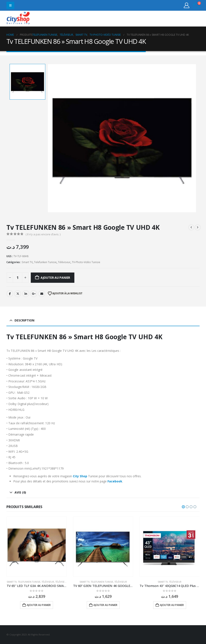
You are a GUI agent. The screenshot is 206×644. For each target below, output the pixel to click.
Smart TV (27, 262)
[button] (10, 5)
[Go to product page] (37, 547)
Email (42, 294)
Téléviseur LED (64, 582)
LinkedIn (26, 294)
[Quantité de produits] (18, 278)
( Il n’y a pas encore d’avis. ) (43, 234)
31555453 (183, 19)
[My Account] (187, 5)
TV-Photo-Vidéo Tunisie (86, 262)
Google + (34, 294)
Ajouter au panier (55, 278)
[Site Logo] (18, 19)
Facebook (10, 294)
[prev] (191, 227)
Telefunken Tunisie (45, 262)
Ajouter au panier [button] (39, 605)
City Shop (80, 476)
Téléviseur (64, 262)
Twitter (18, 294)
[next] (198, 227)
